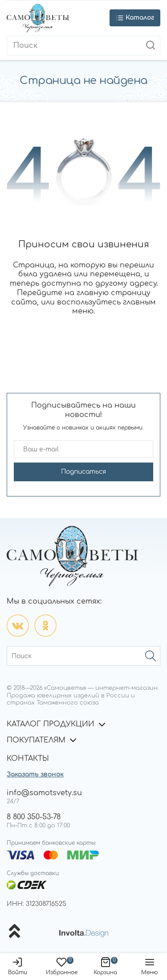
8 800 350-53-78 (34, 817)
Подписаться (83, 472)
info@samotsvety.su (44, 793)
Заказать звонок (35, 774)
